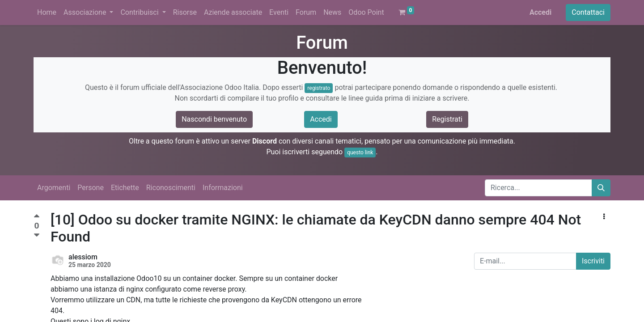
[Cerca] (601, 188)
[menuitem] (47, 13)
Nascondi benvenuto (214, 119)
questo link (360, 153)
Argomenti (54, 188)
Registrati (447, 119)
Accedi (540, 12)
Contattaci (588, 12)
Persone (91, 188)
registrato (319, 88)
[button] (604, 217)
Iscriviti (593, 261)
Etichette (125, 188)
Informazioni (223, 188)
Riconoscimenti (171, 188)
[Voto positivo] (37, 217)
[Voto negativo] (37, 235)
